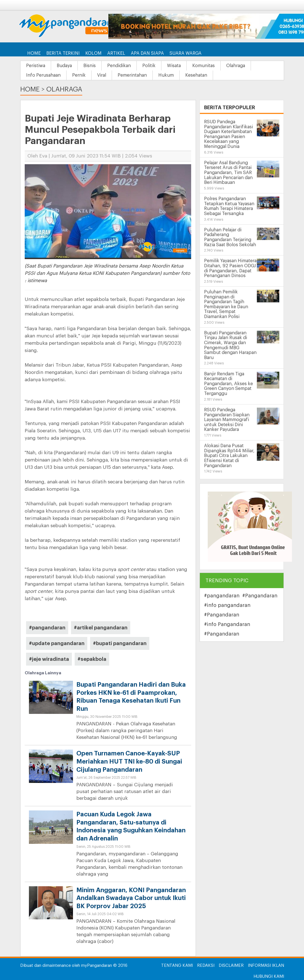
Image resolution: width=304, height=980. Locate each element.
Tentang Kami (177, 966)
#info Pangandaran (227, 624)
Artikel (116, 53)
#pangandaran (47, 628)
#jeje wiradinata (49, 659)
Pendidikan (119, 66)
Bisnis (90, 66)
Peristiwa (36, 66)
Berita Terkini (63, 53)
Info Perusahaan (43, 75)
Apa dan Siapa (147, 53)
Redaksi (206, 966)
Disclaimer (231, 966)
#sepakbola (92, 659)
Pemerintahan (132, 75)
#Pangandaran (260, 596)
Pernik (79, 75)
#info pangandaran (227, 605)
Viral (102, 75)
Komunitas (204, 66)
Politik (149, 66)
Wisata (174, 66)
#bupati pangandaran (120, 643)
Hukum (166, 75)
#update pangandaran (57, 643)
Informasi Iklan (266, 966)
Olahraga (236, 66)
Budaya (64, 66)
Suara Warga (186, 53)
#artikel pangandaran (101, 628)
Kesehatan (196, 75)
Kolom (93, 53)
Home (34, 53)
